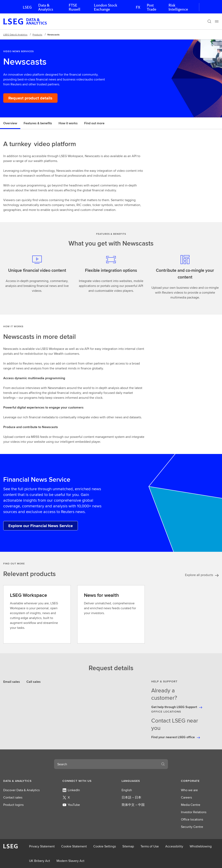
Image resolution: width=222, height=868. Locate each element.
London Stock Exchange (106, 7)
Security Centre (192, 827)
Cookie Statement (74, 846)
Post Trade (152, 7)
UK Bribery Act (40, 861)
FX (138, 7)
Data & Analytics (46, 7)
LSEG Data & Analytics (15, 35)
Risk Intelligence (178, 7)
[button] (22, 781)
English (127, 790)
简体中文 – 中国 (133, 805)
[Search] (209, 21)
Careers (186, 797)
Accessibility (174, 846)
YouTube (71, 805)
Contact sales (13, 797)
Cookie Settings (105, 846)
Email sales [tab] (12, 682)
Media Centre (191, 805)
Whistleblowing (201, 846)
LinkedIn (71, 790)
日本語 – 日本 (131, 797)
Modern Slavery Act (70, 861)
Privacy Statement (42, 846)
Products (37, 35)
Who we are (189, 790)
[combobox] (106, 764)
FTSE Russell (75, 7)
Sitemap (128, 846)
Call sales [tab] (34, 682)
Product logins (13, 805)
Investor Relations (194, 812)
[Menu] (217, 21)
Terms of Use (150, 846)
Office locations (192, 819)
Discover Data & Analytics (21, 790)
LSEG (27, 7)
